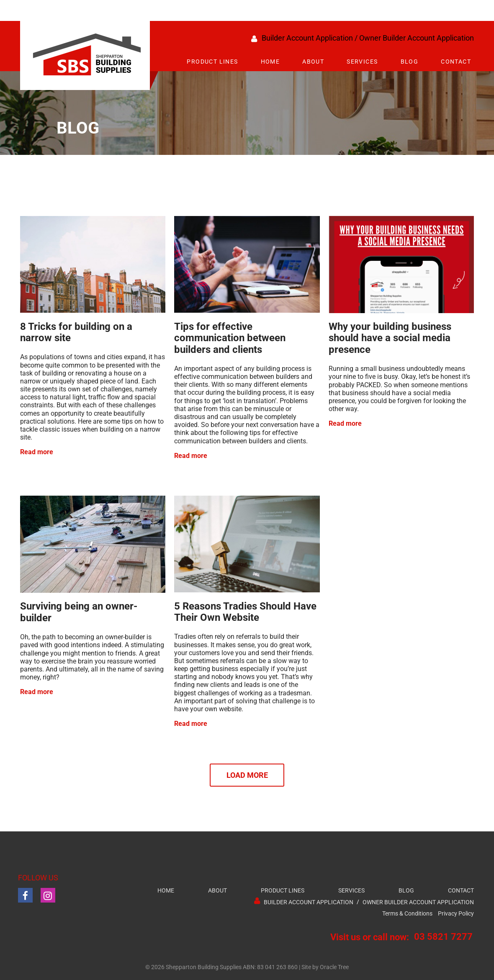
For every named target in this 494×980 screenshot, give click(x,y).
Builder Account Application (307, 38)
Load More (247, 775)
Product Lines (212, 62)
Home (270, 62)
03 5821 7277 (443, 937)
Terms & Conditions (407, 914)
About (313, 62)
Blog (410, 62)
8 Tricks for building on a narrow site (76, 332)
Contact (456, 62)
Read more (37, 452)
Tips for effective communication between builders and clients (230, 338)
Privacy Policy (456, 914)
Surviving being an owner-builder (79, 612)
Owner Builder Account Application (417, 38)
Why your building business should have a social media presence (390, 338)
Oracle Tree (334, 967)
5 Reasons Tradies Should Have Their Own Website (245, 612)
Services (362, 62)
